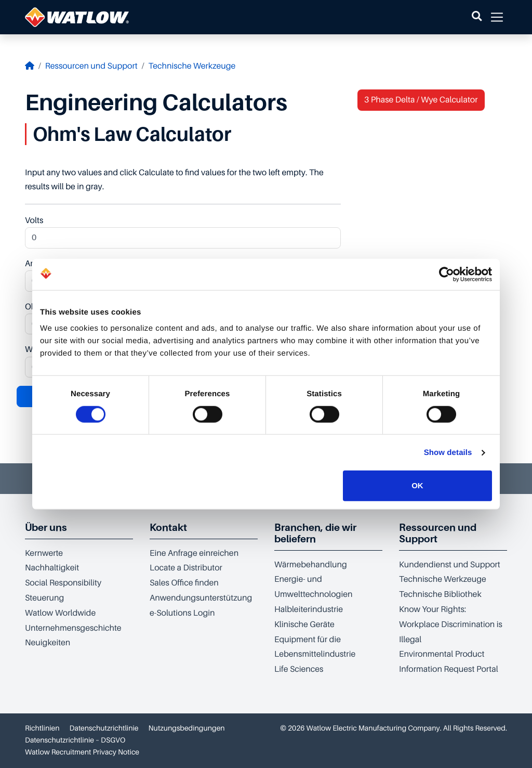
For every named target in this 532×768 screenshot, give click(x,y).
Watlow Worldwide (60, 613)
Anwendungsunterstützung (201, 598)
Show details (448, 453)
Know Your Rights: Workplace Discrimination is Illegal (451, 624)
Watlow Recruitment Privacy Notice (82, 752)
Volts (183, 232)
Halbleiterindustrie (309, 609)
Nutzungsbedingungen (187, 728)
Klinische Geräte (304, 624)
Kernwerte (44, 553)
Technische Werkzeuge (192, 66)
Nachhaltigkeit (52, 568)
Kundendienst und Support (450, 565)
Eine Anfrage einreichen (194, 553)
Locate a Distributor (186, 568)
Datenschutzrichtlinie (104, 728)
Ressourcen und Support (91, 66)
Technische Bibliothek (440, 594)
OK (417, 485)
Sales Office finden (184, 583)
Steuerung (44, 598)
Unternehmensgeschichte (73, 628)
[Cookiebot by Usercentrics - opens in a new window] (447, 274)
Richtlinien (42, 728)
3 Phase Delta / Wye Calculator (421, 100)
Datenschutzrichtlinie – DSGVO (75, 740)
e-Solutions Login (182, 613)
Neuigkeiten (48, 643)
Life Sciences (299, 669)
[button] (477, 17)
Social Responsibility (63, 583)
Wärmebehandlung (311, 565)
